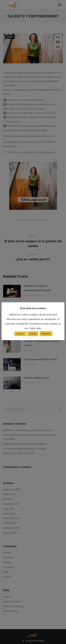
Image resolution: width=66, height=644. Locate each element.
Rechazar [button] (46, 334)
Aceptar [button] (33, 334)
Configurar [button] (20, 334)
